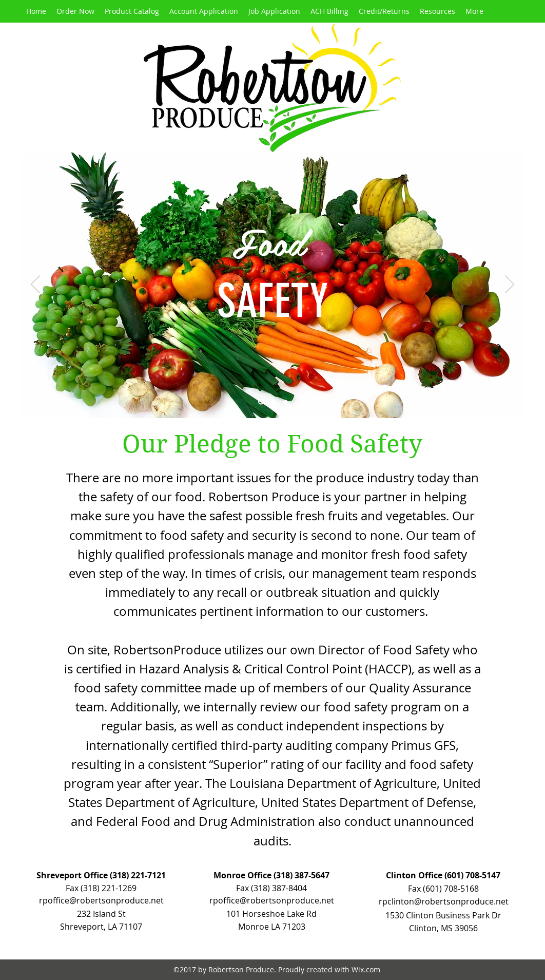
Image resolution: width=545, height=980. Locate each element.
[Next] (510, 285)
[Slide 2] (274, 402)
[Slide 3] (286, 402)
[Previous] (35, 285)
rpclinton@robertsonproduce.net (444, 901)
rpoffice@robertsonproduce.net (272, 900)
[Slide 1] (261, 402)
